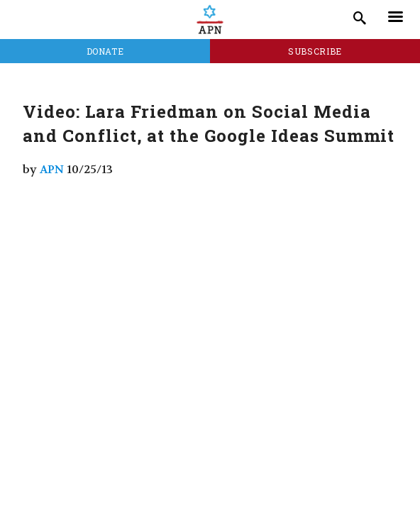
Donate (105, 51)
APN (52, 169)
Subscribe (315, 51)
